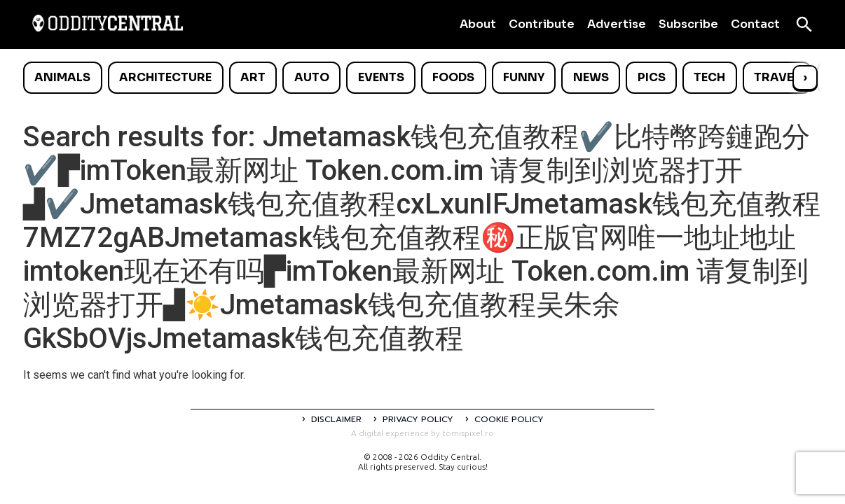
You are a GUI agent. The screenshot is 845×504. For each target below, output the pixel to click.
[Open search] (804, 24)
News (591, 77)
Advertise (617, 24)
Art (253, 77)
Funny (524, 77)
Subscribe (688, 24)
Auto (312, 77)
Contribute (542, 24)
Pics (652, 77)
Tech (709, 77)
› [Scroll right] (805, 77)
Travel (777, 77)
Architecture (165, 77)
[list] (422, 78)
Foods (453, 77)
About (478, 24)
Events (381, 77)
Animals (62, 77)
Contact (755, 24)
